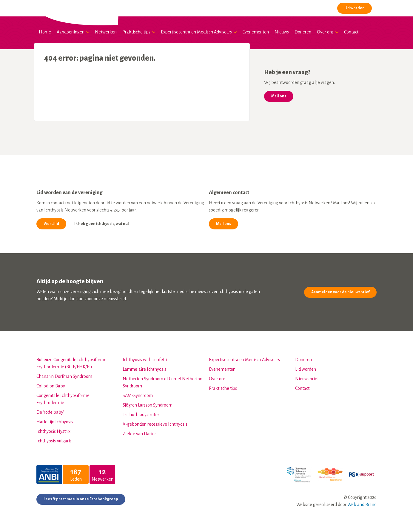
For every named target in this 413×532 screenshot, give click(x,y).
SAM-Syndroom (138, 395)
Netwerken (106, 32)
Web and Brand (362, 505)
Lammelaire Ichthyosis (144, 369)
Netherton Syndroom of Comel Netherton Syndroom (162, 382)
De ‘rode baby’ (50, 412)
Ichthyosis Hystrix (53, 431)
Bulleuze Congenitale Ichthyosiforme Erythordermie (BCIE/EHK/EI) (71, 363)
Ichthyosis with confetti (145, 360)
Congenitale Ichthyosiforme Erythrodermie (63, 399)
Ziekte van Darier (139, 434)
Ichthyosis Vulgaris (54, 441)
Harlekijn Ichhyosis (55, 422)
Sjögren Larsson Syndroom (148, 405)
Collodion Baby (51, 386)
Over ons (325, 32)
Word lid (51, 224)
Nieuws (282, 32)
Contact (351, 32)
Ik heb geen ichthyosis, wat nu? (102, 224)
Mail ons (279, 96)
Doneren (303, 32)
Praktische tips (136, 32)
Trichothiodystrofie (141, 415)
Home (45, 32)
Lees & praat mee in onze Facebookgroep (81, 499)
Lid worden (355, 8)
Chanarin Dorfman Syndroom (64, 376)
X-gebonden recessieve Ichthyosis (155, 424)
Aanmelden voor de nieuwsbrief (340, 292)
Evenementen (256, 32)
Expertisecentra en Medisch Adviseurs (196, 32)
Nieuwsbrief (307, 379)
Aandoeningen (71, 32)
